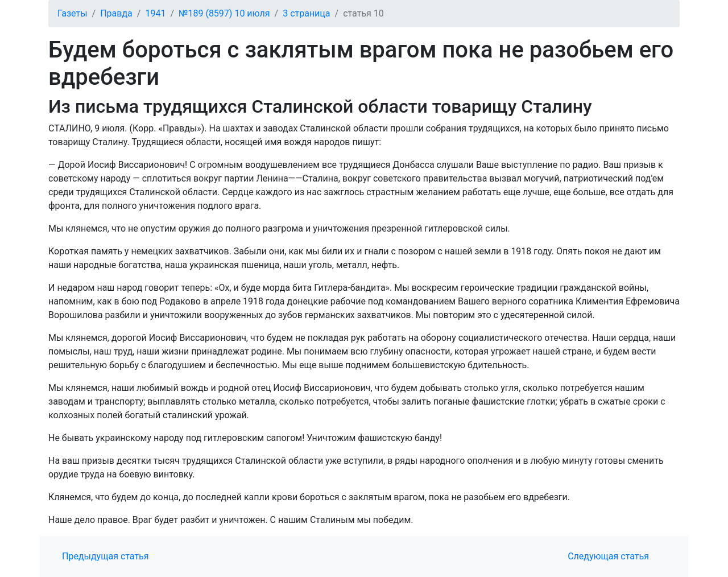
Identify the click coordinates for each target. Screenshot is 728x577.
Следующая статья (608, 556)
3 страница (306, 13)
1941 (155, 13)
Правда (116, 13)
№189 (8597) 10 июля (224, 13)
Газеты (73, 13)
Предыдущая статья (106, 556)
